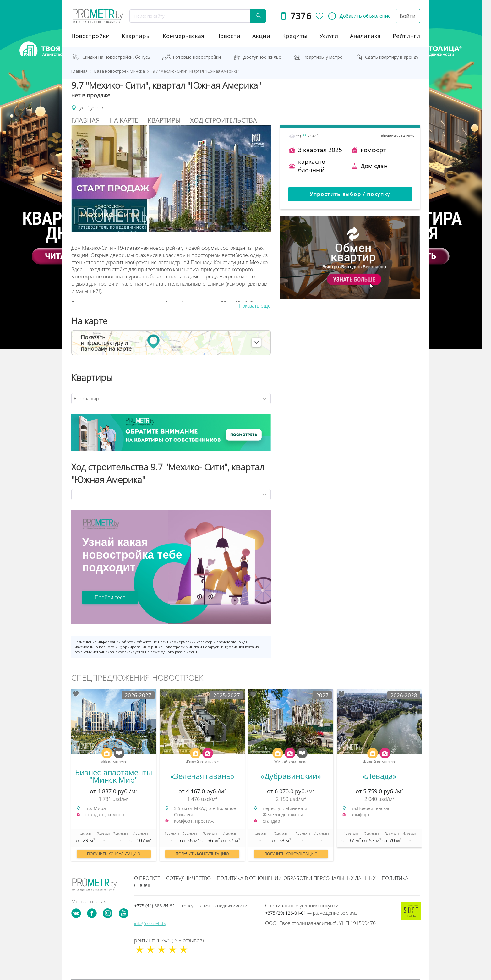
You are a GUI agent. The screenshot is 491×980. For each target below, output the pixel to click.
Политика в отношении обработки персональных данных (296, 878)
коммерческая (183, 36)
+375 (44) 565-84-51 (191, 906)
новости (228, 36)
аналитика (365, 36)
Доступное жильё (262, 57)
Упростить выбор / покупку (350, 194)
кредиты (295, 36)
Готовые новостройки (197, 57)
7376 (300, 16)
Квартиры (136, 36)
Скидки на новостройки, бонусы (117, 57)
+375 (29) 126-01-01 (311, 913)
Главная (86, 120)
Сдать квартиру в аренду (392, 57)
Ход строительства (224, 120)
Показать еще (255, 306)
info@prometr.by (150, 923)
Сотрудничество (188, 878)
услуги (329, 36)
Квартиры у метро (323, 57)
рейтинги (406, 36)
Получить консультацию (114, 854)
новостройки (90, 36)
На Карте (124, 120)
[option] (114, 778)
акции (261, 36)
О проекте (147, 878)
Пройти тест (110, 597)
